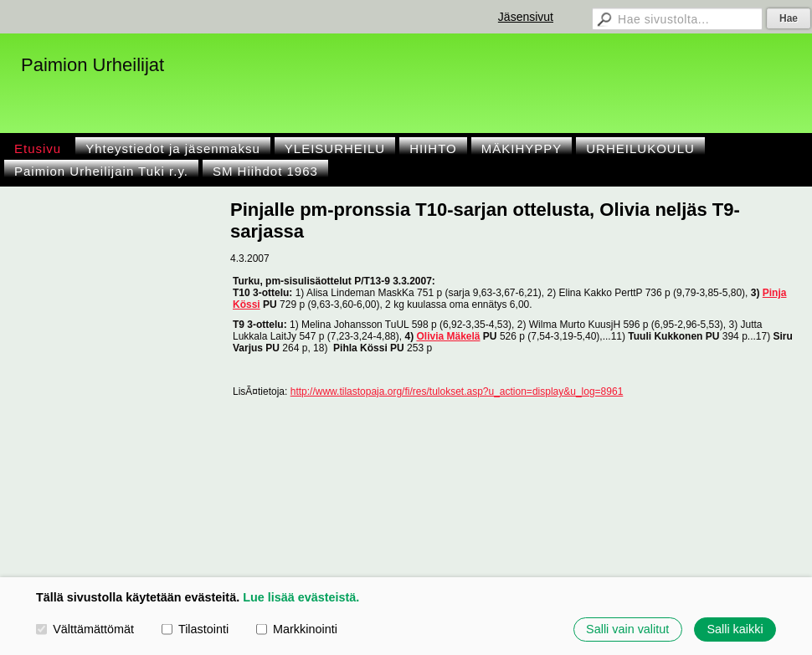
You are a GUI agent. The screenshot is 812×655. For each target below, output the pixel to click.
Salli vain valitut (627, 629)
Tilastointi (195, 629)
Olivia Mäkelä (448, 336)
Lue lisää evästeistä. (301, 597)
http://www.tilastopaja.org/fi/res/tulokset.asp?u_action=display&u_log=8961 (457, 391)
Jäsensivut (526, 17)
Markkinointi (297, 629)
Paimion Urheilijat (93, 65)
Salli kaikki (735, 629)
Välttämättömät (85, 629)
